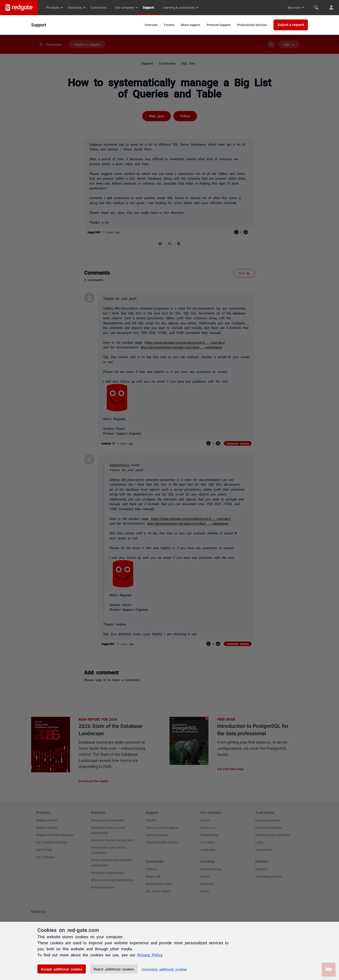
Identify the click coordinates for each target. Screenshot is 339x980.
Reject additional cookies (114, 969)
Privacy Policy (150, 955)
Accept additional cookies (62, 969)
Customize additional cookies (164, 969)
